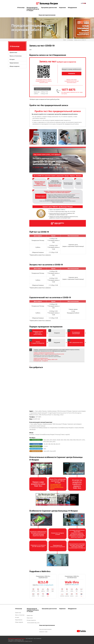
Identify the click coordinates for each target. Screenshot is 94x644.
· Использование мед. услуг (33, 623)
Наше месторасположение (47, 15)
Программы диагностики (49, 8)
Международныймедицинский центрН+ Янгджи (33, 9)
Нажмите (72, 73)
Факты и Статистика (16, 56)
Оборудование (72, 8)
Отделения (62, 8)
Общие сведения (15, 66)
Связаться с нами (43, 632)
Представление (14, 63)
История (12, 59)
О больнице (21, 8)
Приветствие (13, 52)
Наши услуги (30, 618)
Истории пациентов (31, 620)
